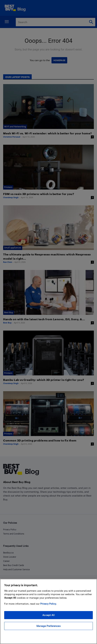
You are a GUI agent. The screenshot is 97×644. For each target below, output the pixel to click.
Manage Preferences (48, 626)
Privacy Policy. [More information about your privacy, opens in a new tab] (48, 604)
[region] (48, 611)
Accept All (48, 615)
